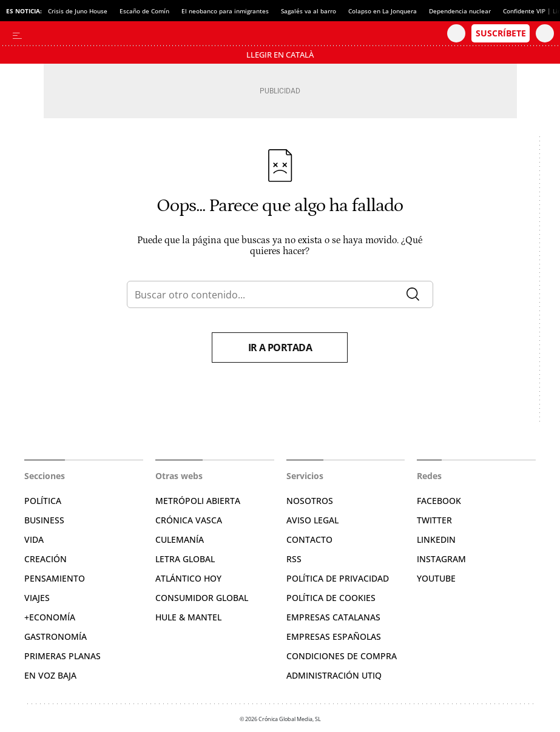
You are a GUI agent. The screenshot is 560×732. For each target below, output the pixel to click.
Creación (46, 559)
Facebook (439, 501)
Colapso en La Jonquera (383, 11)
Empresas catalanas (333, 617)
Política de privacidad (338, 578)
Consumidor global (202, 598)
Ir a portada (280, 348)
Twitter (434, 520)
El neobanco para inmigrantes (225, 11)
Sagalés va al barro (309, 11)
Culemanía (180, 539)
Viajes (37, 598)
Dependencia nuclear (460, 11)
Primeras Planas (62, 656)
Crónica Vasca (189, 520)
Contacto (309, 539)
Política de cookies (331, 598)
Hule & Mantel (188, 617)
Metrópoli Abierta (198, 501)
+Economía (50, 617)
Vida (34, 539)
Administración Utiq (334, 675)
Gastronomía (56, 636)
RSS (294, 559)
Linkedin (436, 539)
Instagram (441, 559)
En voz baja (50, 675)
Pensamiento (55, 578)
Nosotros (310, 501)
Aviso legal (312, 520)
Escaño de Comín (144, 11)
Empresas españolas (334, 636)
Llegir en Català (280, 55)
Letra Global (185, 559)
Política (43, 501)
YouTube (436, 578)
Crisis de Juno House (78, 11)
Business (44, 520)
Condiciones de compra (342, 656)
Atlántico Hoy (188, 578)
